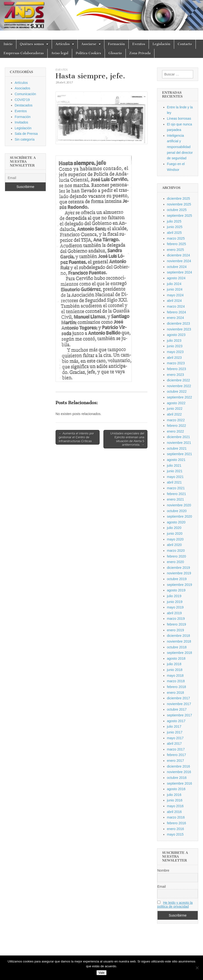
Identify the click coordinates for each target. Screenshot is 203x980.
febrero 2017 (176, 755)
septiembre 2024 (179, 272)
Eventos (139, 44)
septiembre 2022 (179, 397)
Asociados (22, 88)
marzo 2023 (176, 363)
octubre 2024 (177, 267)
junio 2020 (175, 533)
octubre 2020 (177, 511)
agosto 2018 (176, 658)
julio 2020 (174, 528)
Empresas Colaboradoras (24, 53)
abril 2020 (174, 545)
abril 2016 (174, 812)
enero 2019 (175, 630)
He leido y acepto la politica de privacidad (175, 905)
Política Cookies (88, 53)
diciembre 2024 (178, 255)
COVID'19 (22, 100)
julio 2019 (174, 596)
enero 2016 (175, 829)
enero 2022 (175, 431)
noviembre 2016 (179, 772)
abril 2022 (174, 414)
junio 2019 (175, 602)
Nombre (163, 870)
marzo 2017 (176, 749)
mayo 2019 (175, 607)
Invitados (21, 122)
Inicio (8, 44)
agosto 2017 (176, 721)
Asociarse (89, 44)
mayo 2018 (175, 676)
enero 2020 (175, 562)
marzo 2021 (176, 488)
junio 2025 (175, 227)
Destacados (24, 105)
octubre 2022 (177, 391)
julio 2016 (174, 795)
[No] (197, 968)
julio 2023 (174, 341)
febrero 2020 (176, 556)
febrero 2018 (176, 687)
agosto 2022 (176, 403)
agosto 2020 (176, 522)
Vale (101, 973)
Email (162, 887)
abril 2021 (174, 482)
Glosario (115, 53)
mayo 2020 (175, 539)
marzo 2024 (176, 306)
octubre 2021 (177, 448)
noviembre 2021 (179, 443)
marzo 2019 (176, 619)
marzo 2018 (176, 681)
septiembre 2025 (179, 216)
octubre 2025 (177, 210)
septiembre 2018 (179, 653)
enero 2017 (175, 761)
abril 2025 (174, 233)
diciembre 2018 (178, 636)
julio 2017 (174, 726)
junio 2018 (175, 670)
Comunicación (25, 94)
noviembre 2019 (179, 573)
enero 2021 (175, 499)
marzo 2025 (176, 238)
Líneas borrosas (179, 118)
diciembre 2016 (178, 766)
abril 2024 (174, 301)
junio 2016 (175, 800)
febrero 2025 (176, 244)
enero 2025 (175, 250)
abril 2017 (174, 744)
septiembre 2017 (179, 715)
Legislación (161, 44)
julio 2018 (174, 664)
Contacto (185, 44)
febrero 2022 (176, 426)
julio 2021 (174, 465)
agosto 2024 (176, 278)
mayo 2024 (175, 295)
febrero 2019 (176, 624)
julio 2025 (174, 221)
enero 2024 (175, 318)
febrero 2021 (176, 494)
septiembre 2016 (179, 783)
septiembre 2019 (179, 585)
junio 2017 (175, 732)
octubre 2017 (177, 709)
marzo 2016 (176, 817)
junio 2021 (175, 471)
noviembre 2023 (179, 329)
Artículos (63, 44)
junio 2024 (175, 289)
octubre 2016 (177, 778)
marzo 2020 (176, 551)
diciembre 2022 (178, 380)
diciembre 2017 (178, 698)
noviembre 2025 (179, 204)
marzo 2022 (176, 420)
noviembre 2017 (179, 704)
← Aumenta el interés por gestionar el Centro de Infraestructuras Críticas (76, 437)
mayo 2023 (175, 352)
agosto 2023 (176, 335)
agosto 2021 (176, 460)
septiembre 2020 (179, 516)
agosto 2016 (176, 789)
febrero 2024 (176, 312)
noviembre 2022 (179, 386)
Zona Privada (140, 53)
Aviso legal (60, 53)
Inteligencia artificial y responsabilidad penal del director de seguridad (180, 147)
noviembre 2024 (179, 261)
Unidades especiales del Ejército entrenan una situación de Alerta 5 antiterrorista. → (127, 439)
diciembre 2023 (178, 323)
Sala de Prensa (26, 134)
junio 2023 (175, 346)
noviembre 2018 (179, 641)
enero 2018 (175, 693)
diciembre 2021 (178, 437)
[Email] (25, 178)
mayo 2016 (175, 806)
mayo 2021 (175, 477)
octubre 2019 (177, 579)
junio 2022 (175, 409)
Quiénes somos (32, 44)
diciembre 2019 (178, 568)
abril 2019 (174, 613)
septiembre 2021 (179, 454)
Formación (116, 44)
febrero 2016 (176, 823)
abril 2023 (174, 358)
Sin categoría (25, 139)
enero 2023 (175, 375)
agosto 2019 (176, 590)
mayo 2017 (175, 738)
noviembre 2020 (179, 505)
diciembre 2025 (178, 198)
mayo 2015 (175, 834)
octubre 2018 (177, 647)
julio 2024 (174, 284)
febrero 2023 (176, 369)
